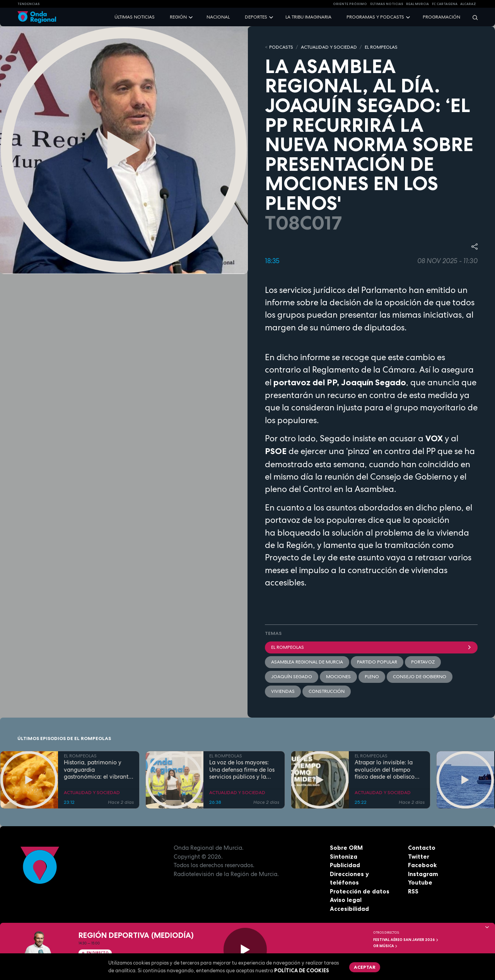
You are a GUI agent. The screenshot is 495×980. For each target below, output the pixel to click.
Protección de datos (360, 891)
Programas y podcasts (375, 17)
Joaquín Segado (292, 677)
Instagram (423, 874)
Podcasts (281, 47)
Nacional (218, 17)
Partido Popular (377, 662)
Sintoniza (344, 857)
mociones (338, 677)
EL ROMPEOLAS (381, 47)
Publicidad (345, 865)
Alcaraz (468, 4)
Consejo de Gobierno (420, 677)
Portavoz (423, 662)
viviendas (283, 691)
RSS (413, 891)
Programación (441, 17)
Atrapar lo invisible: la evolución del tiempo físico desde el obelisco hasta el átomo (385, 770)
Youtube (420, 882)
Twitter (419, 857)
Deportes (256, 17)
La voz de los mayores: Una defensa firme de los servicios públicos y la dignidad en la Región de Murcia (243, 770)
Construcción (327, 691)
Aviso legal (346, 900)
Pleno (372, 677)
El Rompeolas (371, 647)
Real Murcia (417, 4)
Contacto (422, 848)
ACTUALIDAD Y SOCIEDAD (329, 47)
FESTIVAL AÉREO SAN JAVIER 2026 (406, 940)
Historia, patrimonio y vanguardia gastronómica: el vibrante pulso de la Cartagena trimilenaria (98, 770)
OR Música (386, 946)
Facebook (422, 865)
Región (178, 17)
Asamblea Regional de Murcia (307, 662)
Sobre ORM (346, 848)
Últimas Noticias (387, 4)
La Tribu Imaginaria (308, 17)
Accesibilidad (349, 909)
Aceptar (365, 967)
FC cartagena (445, 4)
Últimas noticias (135, 17)
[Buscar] (473, 17)
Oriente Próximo (350, 4)
